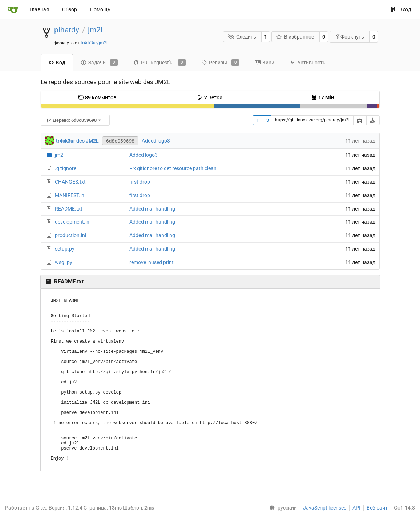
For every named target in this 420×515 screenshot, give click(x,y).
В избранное (295, 37)
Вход (401, 9)
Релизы (220, 63)
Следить (242, 37)
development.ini (73, 222)
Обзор (70, 9)
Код (57, 63)
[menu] (282, 508)
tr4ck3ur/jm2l (94, 43)
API (356, 508)
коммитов (97, 97)
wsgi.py (64, 262)
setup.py (65, 249)
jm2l (95, 30)
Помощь (100, 9)
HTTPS (262, 120)
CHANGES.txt (70, 182)
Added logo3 (156, 141)
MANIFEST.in (70, 195)
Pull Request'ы (160, 63)
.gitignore (66, 168)
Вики (264, 63)
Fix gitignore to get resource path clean (173, 168)
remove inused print (152, 262)
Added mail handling (152, 209)
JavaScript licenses (325, 508)
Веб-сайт (377, 508)
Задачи (99, 63)
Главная (39, 9)
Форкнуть (350, 37)
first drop (140, 182)
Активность (308, 63)
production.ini (70, 235)
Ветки (210, 97)
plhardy (67, 30)
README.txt (69, 209)
